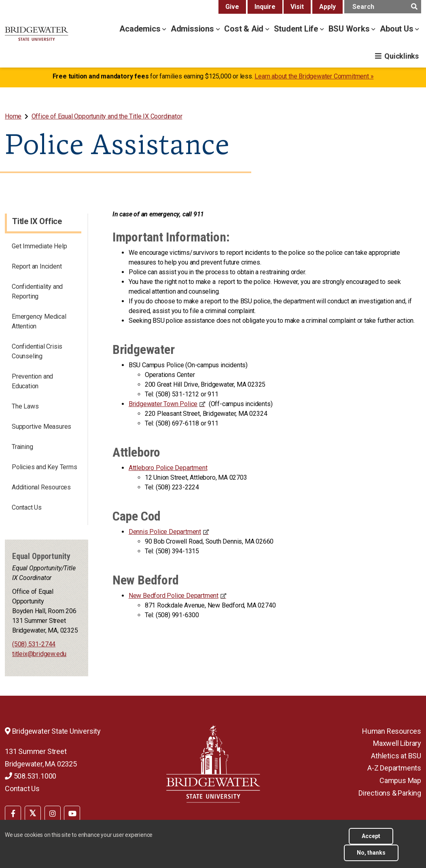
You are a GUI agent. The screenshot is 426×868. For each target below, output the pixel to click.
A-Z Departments (394, 768)
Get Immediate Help (39, 246)
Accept (371, 836)
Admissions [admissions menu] (193, 29)
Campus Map (400, 780)
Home (13, 116)
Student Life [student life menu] (297, 29)
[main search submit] (414, 7)
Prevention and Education (32, 381)
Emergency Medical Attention (39, 321)
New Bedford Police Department (174, 596)
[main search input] (383, 7)
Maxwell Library (397, 743)
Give (232, 7)
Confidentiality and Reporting (37, 291)
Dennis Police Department (165, 532)
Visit (297, 7)
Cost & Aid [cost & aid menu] (245, 29)
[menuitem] (14, 116)
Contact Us (27, 507)
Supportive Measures (41, 427)
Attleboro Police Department (168, 468)
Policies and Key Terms (45, 467)
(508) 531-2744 (34, 644)
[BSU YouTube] (72, 813)
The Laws (25, 406)
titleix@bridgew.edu (39, 654)
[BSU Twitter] (33, 813)
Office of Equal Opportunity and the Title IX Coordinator (107, 116)
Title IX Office (37, 221)
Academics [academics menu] (141, 29)
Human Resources (392, 731)
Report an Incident (37, 266)
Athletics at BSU (396, 756)
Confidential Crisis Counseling (37, 351)
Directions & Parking (390, 793)
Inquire (265, 7)
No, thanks (371, 853)
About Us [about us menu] (397, 29)
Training (22, 447)
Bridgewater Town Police (163, 404)
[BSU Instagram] (53, 813)
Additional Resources (41, 487)
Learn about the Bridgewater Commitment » (314, 76)
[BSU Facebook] (13, 813)
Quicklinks (402, 56)
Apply (327, 7)
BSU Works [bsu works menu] (350, 29)
